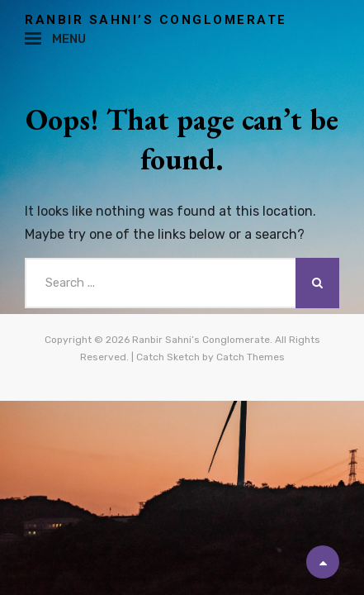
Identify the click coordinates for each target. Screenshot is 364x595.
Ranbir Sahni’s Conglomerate (156, 20)
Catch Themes (251, 357)
